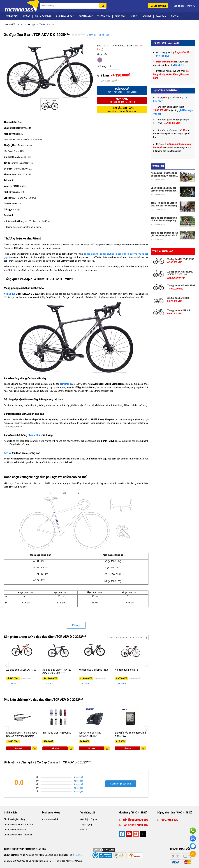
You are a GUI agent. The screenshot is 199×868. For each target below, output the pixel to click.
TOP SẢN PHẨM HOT (163, 251)
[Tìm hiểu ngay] (161, 56)
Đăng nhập (179, 6)
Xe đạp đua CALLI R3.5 (178, 311)
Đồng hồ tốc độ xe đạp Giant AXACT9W (130, 734)
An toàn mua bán (51, 819)
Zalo (193, 838)
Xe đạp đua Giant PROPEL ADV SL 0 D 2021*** (57, 671)
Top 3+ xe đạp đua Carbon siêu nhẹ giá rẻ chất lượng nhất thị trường (164, 204)
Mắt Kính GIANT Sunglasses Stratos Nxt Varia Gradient (22, 734)
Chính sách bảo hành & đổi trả (18, 825)
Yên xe (8, 453)
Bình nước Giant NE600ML (57, 733)
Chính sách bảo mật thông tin (18, 835)
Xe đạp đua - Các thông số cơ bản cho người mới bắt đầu (164, 174)
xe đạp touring (107, 254)
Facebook (193, 846)
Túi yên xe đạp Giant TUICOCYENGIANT (90, 734)
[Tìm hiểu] (179, 65)
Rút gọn (76, 625)
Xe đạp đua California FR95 (94, 670)
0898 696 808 (139, 820)
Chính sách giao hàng (14, 819)
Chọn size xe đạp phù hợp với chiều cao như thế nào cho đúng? (164, 189)
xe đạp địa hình (91, 254)
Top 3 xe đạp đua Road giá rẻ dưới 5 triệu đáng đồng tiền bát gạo (164, 219)
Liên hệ (84, 830)
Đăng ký (191, 6)
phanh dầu (34, 435)
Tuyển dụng (86, 825)
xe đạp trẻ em (134, 254)
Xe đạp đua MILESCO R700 (21, 670)
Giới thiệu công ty (89, 819)
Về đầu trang (193, 854)
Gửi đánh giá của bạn (121, 784)
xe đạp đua (120, 254)
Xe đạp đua (10, 294)
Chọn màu (102, 54)
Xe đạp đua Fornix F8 (127, 670)
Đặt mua (19, 748)
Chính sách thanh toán (15, 830)
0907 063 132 (139, 825)
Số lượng (102, 66)
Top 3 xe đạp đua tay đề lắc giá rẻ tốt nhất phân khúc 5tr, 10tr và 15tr (165, 234)
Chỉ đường (77, 855)
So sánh (104, 35)
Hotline (193, 831)
